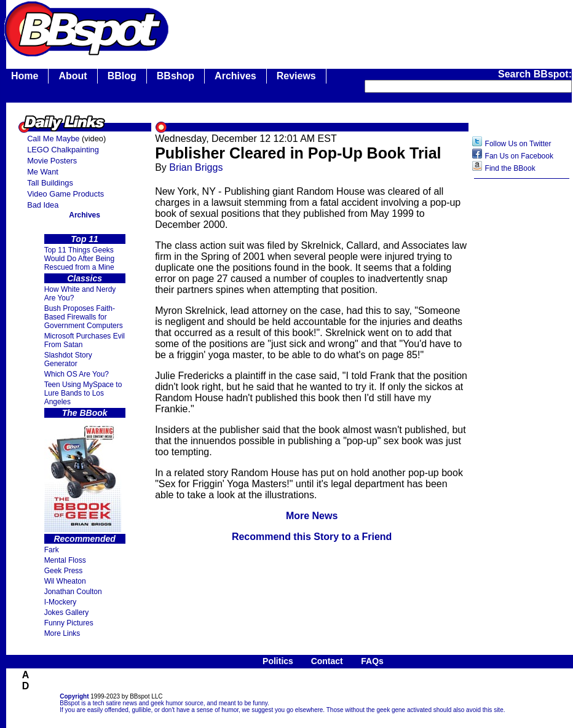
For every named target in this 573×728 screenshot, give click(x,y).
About (73, 76)
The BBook (85, 413)
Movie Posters (52, 161)
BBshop (176, 76)
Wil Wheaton (65, 581)
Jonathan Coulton (73, 592)
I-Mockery (61, 602)
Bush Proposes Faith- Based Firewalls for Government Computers (84, 317)
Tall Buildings (50, 183)
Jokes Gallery (67, 613)
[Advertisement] (522, 379)
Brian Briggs (196, 167)
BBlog (122, 76)
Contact (327, 661)
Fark (52, 550)
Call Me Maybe (53, 139)
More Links (62, 633)
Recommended (84, 539)
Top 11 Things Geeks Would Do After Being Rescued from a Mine (80, 259)
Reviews (296, 76)
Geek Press (64, 571)
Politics (278, 661)
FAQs (372, 661)
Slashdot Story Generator (68, 359)
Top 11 (85, 239)
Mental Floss (65, 560)
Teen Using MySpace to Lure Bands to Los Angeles (83, 393)
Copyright (74, 696)
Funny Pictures (69, 623)
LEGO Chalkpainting (63, 150)
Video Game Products (65, 194)
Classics (85, 278)
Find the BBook (510, 168)
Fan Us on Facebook (519, 156)
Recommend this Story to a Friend (312, 537)
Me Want (43, 172)
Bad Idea (43, 205)
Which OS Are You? (77, 374)
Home (25, 76)
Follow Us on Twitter (518, 144)
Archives (235, 76)
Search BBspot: (535, 74)
